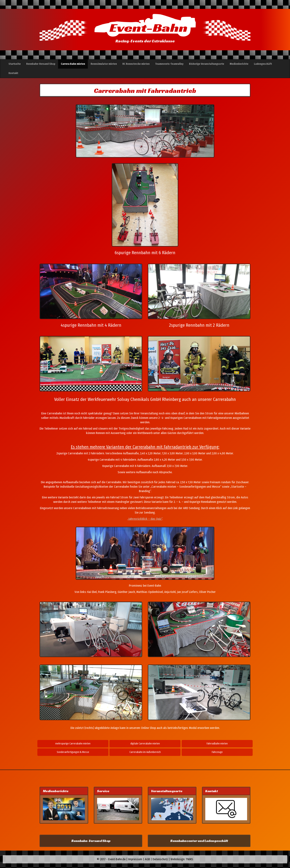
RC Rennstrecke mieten (136, 64)
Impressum (135, 859)
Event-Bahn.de (117, 859)
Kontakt (13, 73)
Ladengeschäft (263, 64)
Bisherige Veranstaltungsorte (207, 64)
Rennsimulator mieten (104, 64)
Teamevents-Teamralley (169, 64)
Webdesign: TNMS (182, 859)
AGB (147, 859)
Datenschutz (160, 859)
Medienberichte (239, 64)
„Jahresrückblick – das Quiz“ (145, 519)
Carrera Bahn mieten (73, 64)
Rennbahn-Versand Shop (41, 64)
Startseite (15, 64)
